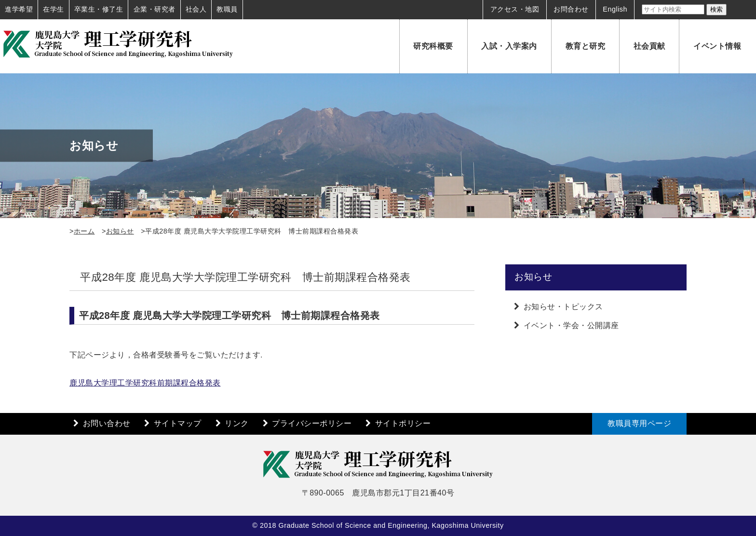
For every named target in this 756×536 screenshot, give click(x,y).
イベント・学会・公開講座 (571, 325)
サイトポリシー (403, 423)
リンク (237, 423)
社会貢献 (649, 46)
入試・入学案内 (509, 46)
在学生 (54, 9)
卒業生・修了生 (99, 9)
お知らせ (120, 231)
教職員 (227, 9)
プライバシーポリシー (312, 423)
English (615, 9)
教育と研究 (586, 46)
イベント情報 (717, 46)
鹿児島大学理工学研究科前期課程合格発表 (145, 383)
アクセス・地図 (515, 9)
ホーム (84, 231)
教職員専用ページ (639, 423)
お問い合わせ (107, 423)
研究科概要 (433, 46)
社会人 (196, 9)
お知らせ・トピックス (563, 307)
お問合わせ (571, 9)
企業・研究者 (155, 9)
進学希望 (19, 9)
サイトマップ (178, 423)
